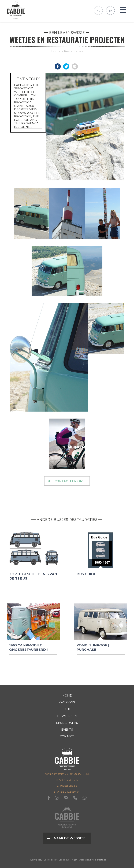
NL (98, 11)
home (56, 51)
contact (67, 736)
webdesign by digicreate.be (92, 860)
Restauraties (73, 51)
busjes (67, 709)
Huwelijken (67, 716)
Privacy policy (35, 860)
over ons (67, 702)
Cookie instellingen (68, 860)
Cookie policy (50, 860)
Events (67, 730)
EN (111, 11)
